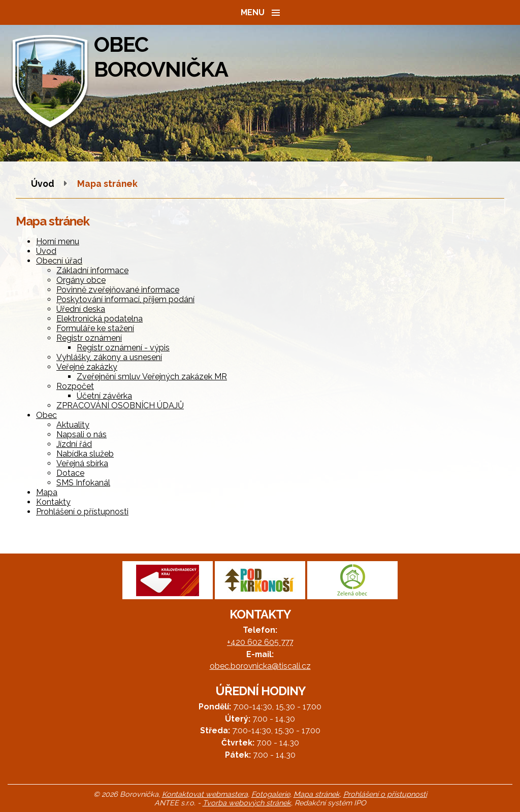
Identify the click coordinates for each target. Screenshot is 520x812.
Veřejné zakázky (87, 367)
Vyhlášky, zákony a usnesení (109, 357)
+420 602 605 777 (260, 642)
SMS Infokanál (83, 483)
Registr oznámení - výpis (123, 348)
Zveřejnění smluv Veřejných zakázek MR (152, 377)
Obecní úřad (59, 261)
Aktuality (73, 425)
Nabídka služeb (85, 454)
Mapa (47, 492)
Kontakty (53, 502)
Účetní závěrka (104, 396)
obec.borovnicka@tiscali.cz (260, 666)
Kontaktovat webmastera (205, 794)
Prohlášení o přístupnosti (82, 512)
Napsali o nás (82, 434)
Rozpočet (75, 386)
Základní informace (92, 270)
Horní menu (58, 241)
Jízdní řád (74, 444)
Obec (46, 415)
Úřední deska (81, 309)
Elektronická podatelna (100, 319)
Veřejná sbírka (82, 463)
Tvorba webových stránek (247, 803)
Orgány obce (81, 280)
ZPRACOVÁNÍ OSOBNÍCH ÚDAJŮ (120, 405)
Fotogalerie (271, 794)
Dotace (70, 473)
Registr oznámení (89, 338)
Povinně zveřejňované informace (118, 290)
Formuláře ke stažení (95, 328)
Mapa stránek (317, 794)
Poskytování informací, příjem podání (125, 299)
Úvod (43, 184)
